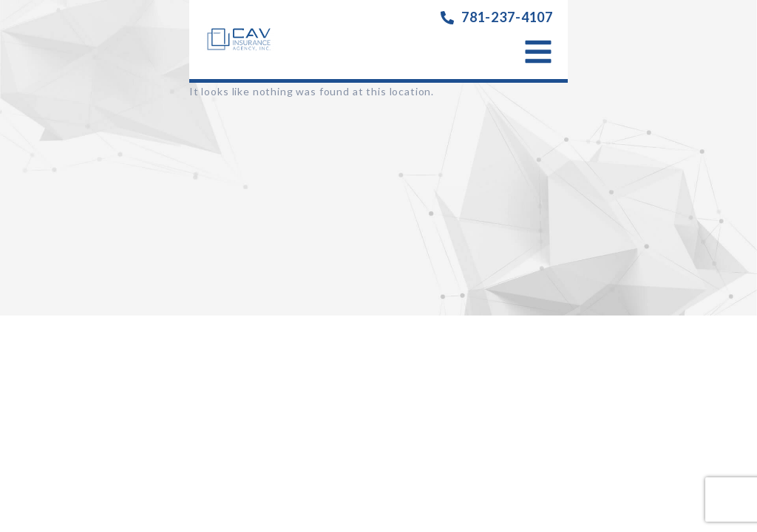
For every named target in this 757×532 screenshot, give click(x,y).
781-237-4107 (507, 17)
